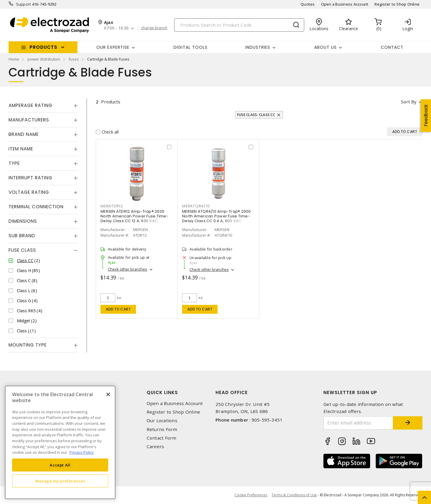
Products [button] (43, 47)
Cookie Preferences (251, 495)
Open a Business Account (345, 4)
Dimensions (23, 221)
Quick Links (162, 392)
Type (14, 163)
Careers (155, 447)
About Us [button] (325, 47)
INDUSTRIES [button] (258, 47)
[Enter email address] (358, 423)
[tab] (43, 105)
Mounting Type (28, 345)
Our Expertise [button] (113, 47)
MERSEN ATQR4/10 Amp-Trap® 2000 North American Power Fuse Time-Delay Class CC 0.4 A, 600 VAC (217, 216)
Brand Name (24, 134)
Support (24, 4)
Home (14, 59)
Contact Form (162, 438)
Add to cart (118, 309)
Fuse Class (22, 250)
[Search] (239, 25)
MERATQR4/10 (196, 206)
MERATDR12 (112, 206)
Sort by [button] (409, 102)
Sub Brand (22, 236)
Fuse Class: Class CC (256, 115)
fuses (74, 59)
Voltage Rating (29, 192)
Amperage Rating (30, 105)
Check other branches (128, 269)
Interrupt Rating (30, 178)
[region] (60, 442)
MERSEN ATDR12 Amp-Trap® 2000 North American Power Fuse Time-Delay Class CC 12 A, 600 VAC (135, 216)
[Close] (108, 394)
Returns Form (162, 429)
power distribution (44, 59)
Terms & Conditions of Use (294, 495)
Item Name (21, 149)
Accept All (60, 465)
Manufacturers (29, 120)
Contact (392, 47)
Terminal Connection (36, 207)
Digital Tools (191, 47)
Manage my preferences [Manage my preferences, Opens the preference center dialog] (60, 481)
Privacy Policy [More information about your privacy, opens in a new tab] (82, 452)
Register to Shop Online (397, 4)
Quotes (308, 4)
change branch (154, 28)
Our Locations (162, 421)
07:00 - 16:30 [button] (116, 28)
